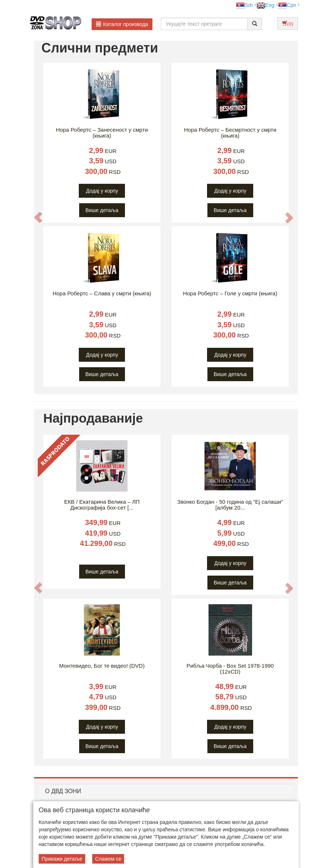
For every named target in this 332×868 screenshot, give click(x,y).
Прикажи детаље (62, 859)
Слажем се (108, 859)
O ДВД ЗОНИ (63, 791)
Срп (287, 5)
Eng (265, 5)
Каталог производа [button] (122, 24)
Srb (244, 5)
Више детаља (102, 210)
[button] (38, 217)
